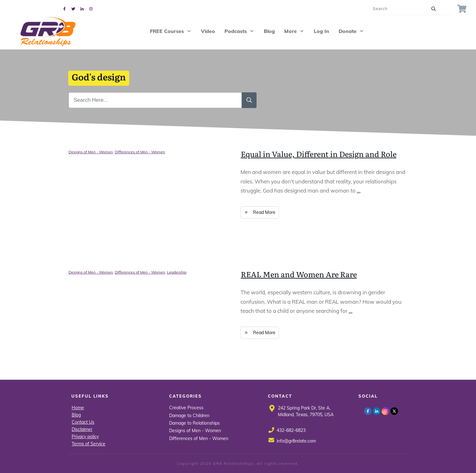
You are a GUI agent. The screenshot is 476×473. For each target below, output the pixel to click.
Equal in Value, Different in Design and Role (319, 154)
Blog (76, 415)
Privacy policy (85, 437)
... (359, 190)
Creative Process (186, 408)
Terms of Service (89, 444)
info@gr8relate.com (296, 441)
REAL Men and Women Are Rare (299, 274)
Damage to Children (189, 416)
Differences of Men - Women (140, 152)
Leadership (177, 272)
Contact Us (83, 422)
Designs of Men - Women (91, 152)
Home (78, 408)
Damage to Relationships (194, 423)
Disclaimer (82, 429)
